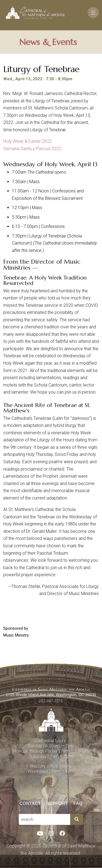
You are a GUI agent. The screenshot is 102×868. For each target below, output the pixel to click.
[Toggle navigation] (93, 13)
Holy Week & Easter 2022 (27, 141)
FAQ (78, 803)
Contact (30, 803)
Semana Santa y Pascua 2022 (32, 149)
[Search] (77, 819)
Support (57, 803)
